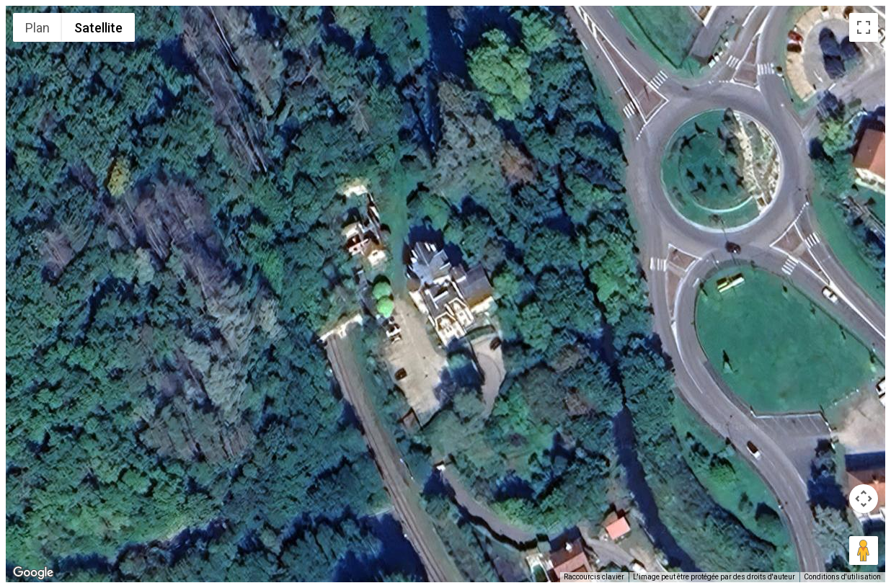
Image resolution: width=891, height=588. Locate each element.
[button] (445, 285)
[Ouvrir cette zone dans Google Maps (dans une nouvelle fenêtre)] (33, 573)
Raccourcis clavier (594, 577)
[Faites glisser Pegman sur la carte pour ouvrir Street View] (864, 551)
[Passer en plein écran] (864, 27)
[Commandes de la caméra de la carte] (864, 499)
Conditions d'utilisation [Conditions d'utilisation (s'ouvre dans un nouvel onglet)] (842, 577)
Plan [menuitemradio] (37, 28)
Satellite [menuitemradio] (98, 28)
